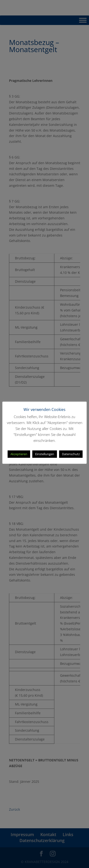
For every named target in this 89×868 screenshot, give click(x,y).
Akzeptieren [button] (19, 454)
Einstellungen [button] (45, 454)
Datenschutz (71, 454)
